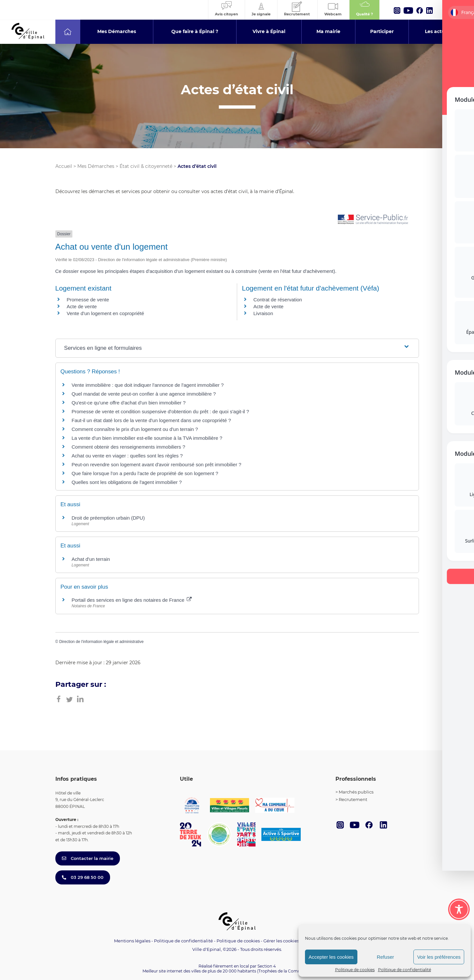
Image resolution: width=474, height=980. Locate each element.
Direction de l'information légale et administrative (102, 642)
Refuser (385, 957)
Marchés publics (356, 792)
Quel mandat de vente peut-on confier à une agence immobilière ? (144, 394)
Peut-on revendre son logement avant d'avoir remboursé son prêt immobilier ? (157, 464)
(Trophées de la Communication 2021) (294, 971)
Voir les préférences (439, 957)
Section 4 (267, 966)
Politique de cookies (355, 970)
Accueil (64, 166)
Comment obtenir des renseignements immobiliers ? (129, 447)
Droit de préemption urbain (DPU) (108, 518)
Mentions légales (132, 941)
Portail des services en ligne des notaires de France (132, 600)
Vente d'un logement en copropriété (105, 313)
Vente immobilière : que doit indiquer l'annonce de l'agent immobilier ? (148, 385)
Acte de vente (82, 306)
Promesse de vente (88, 300)
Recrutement (353, 799)
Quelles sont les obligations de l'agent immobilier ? (127, 482)
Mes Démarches (96, 166)
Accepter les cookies (331, 957)
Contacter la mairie (88, 858)
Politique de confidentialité (405, 970)
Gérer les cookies (281, 941)
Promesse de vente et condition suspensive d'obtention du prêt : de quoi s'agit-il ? (161, 411)
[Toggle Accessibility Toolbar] (459, 909)
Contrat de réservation (278, 300)
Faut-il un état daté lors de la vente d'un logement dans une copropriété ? (152, 420)
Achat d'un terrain (91, 559)
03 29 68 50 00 (83, 877)
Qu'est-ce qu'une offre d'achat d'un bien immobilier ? (129, 403)
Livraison (263, 313)
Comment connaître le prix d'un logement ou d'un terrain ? (135, 429)
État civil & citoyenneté (146, 166)
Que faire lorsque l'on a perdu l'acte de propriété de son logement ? (145, 473)
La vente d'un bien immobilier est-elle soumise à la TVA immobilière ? (147, 438)
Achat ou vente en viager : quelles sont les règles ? (127, 456)
